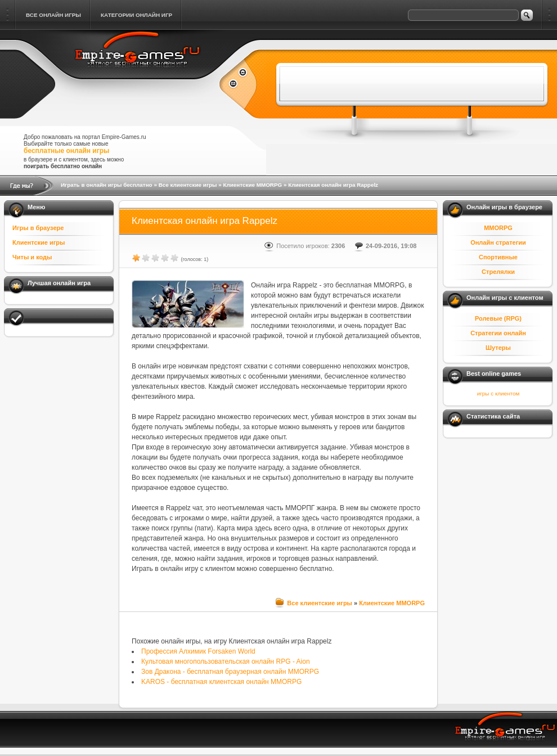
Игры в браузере (38, 228)
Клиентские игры (39, 242)
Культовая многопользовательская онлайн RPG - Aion (226, 661)
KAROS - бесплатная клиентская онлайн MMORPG (221, 682)
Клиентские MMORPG (252, 185)
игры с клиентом (498, 393)
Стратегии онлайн (498, 333)
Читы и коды (32, 257)
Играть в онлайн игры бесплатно (107, 185)
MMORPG (498, 228)
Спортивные (498, 257)
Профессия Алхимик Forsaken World (198, 651)
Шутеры (498, 348)
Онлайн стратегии (498, 242)
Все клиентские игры (188, 185)
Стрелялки (498, 272)
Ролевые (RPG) (498, 318)
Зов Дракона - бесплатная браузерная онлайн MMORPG (230, 672)
